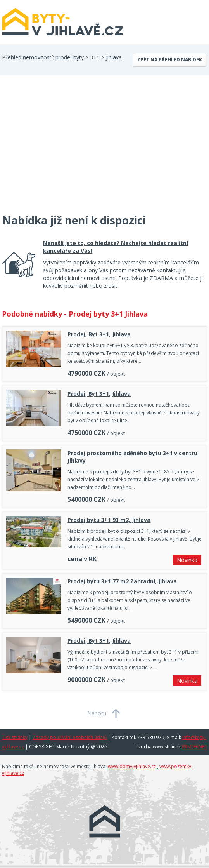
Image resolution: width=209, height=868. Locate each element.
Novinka (187, 560)
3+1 (95, 57)
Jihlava (114, 57)
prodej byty (70, 57)
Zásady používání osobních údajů (70, 737)
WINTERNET (194, 747)
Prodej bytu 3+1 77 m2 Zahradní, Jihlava (122, 581)
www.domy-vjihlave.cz (132, 766)
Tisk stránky (15, 737)
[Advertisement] (60, 149)
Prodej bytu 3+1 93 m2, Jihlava (109, 520)
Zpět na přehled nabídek (170, 60)
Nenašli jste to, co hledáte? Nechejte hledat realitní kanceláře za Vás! (116, 247)
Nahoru (97, 713)
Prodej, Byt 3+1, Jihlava (99, 334)
